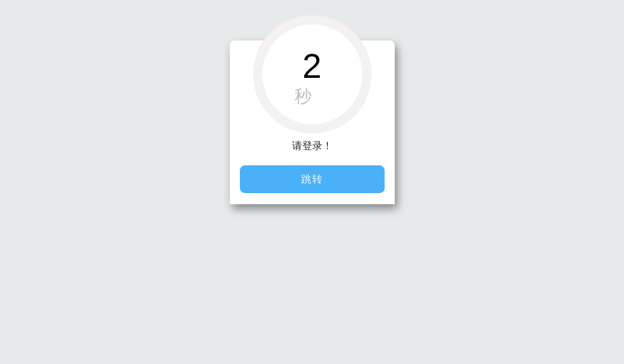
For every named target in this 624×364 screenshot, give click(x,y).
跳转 (312, 179)
